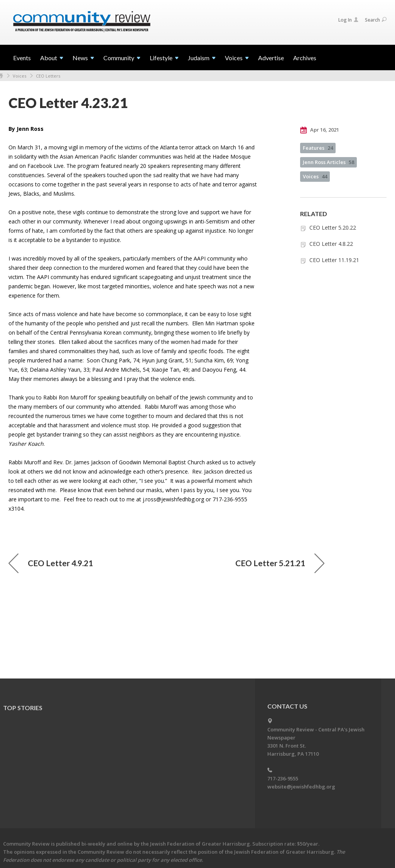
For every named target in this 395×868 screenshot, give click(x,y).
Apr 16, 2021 (320, 130)
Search (376, 20)
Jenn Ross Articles (328, 162)
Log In (348, 20)
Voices (19, 76)
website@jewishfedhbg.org (301, 787)
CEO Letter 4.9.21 (51, 563)
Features (318, 148)
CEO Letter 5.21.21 (280, 563)
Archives (305, 58)
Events (22, 58)
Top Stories (23, 708)
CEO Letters (48, 76)
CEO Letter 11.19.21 (334, 260)
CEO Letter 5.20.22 (333, 228)
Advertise (271, 58)
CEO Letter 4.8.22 (331, 244)
